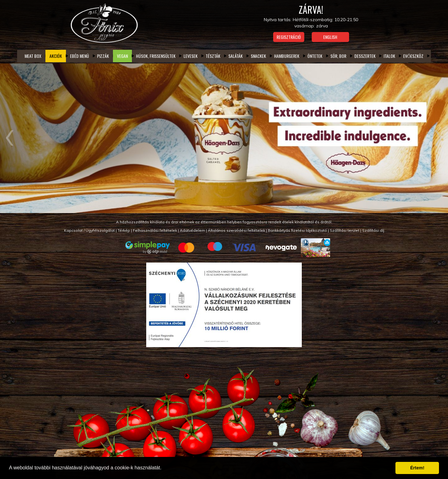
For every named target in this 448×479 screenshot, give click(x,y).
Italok (389, 56)
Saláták (236, 56)
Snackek (258, 56)
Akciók (56, 56)
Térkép (124, 230)
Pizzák (103, 56)
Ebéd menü (79, 56)
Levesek (191, 56)
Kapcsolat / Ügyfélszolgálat (89, 230)
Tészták (213, 56)
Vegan (122, 56)
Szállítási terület (345, 230)
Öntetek (315, 56)
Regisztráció (289, 37)
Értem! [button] (417, 468)
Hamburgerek (287, 56)
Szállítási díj (373, 230)
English (330, 37)
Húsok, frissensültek (156, 56)
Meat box (33, 56)
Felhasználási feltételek (155, 230)
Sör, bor (338, 56)
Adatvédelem (192, 230)
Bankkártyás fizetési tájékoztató (297, 230)
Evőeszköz (413, 56)
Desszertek (365, 56)
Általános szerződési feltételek (236, 230)
